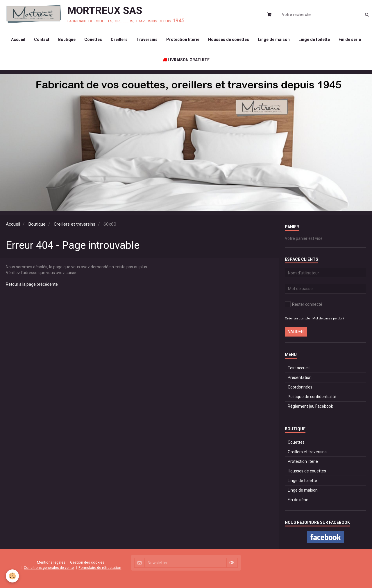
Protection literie (183, 39)
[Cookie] (12, 576)
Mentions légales (51, 562)
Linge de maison (274, 39)
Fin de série (350, 39)
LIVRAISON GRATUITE (186, 60)
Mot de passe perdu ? (328, 318)
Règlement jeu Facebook (310, 406)
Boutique (67, 39)
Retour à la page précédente (32, 284)
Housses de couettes (229, 39)
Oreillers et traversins (75, 224)
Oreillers (119, 39)
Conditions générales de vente (49, 568)
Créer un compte (297, 318)
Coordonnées (300, 387)
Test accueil (299, 368)
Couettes (93, 39)
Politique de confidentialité (312, 397)
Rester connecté (304, 304)
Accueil (18, 39)
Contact (42, 39)
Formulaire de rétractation (100, 568)
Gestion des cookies (87, 562)
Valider (296, 332)
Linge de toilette (314, 39)
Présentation (300, 377)
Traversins (147, 39)
